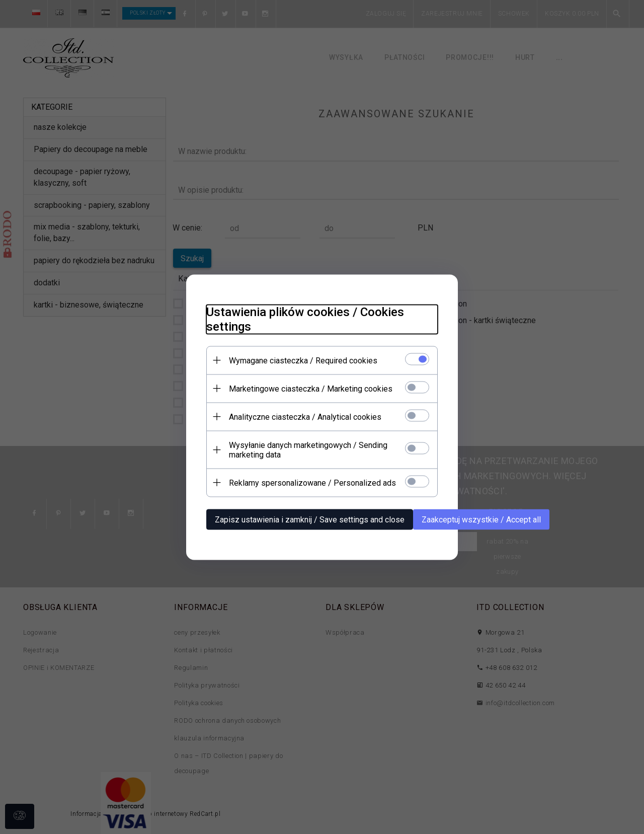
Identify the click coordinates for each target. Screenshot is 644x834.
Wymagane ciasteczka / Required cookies (303, 360)
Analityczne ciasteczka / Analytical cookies (305, 416)
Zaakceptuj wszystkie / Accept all (481, 519)
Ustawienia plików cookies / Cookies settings (305, 319)
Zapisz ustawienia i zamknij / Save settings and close (310, 519)
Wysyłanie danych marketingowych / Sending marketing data (308, 449)
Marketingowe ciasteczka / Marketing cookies (311, 388)
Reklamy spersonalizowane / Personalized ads (312, 482)
